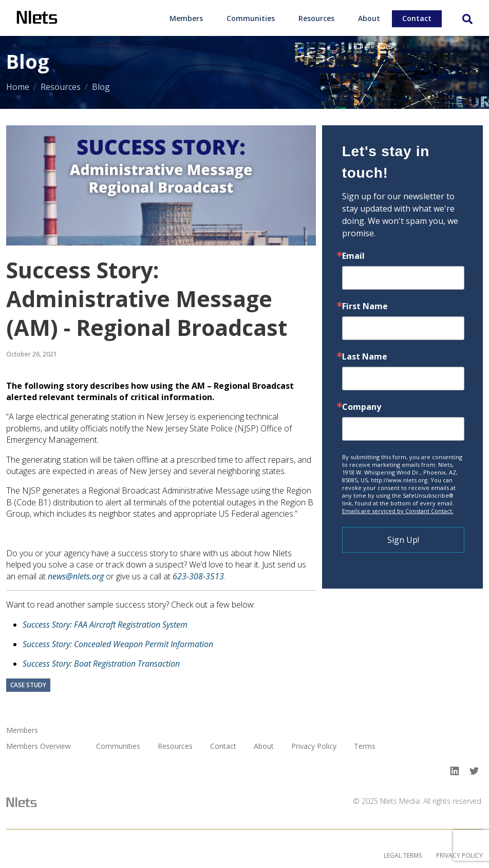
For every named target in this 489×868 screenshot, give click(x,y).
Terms (365, 747)
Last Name (365, 356)
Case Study (28, 685)
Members (186, 18)
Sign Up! (403, 540)
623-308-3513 (198, 576)
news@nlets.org (76, 576)
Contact (417, 18)
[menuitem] (186, 18)
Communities (251, 18)
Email (353, 256)
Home (18, 87)
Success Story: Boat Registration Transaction (101, 664)
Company (362, 407)
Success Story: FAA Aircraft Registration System (105, 625)
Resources (316, 18)
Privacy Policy (314, 747)
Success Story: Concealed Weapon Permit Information (118, 644)
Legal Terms (403, 855)
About (369, 18)
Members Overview (39, 747)
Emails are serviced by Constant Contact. (398, 511)
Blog (101, 87)
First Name (365, 306)
